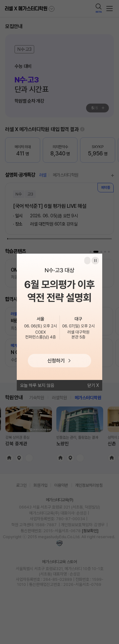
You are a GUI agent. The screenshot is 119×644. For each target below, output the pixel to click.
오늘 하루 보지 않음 (37, 385)
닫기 (91, 385)
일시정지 (95, 261)
